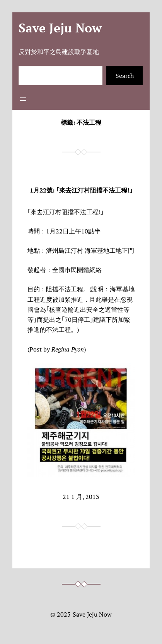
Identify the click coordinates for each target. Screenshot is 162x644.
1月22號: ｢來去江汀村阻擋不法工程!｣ (81, 190)
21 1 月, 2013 (81, 497)
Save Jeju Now (60, 28)
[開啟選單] (23, 99)
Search (125, 76)
